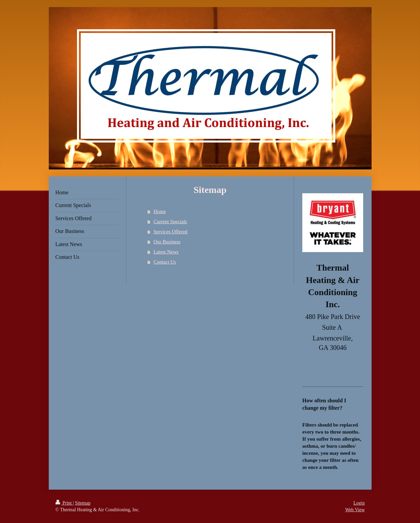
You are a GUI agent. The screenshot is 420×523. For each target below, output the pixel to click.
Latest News (166, 252)
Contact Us (165, 262)
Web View (355, 510)
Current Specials (170, 222)
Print (64, 503)
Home (160, 211)
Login (359, 503)
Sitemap (83, 503)
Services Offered (170, 232)
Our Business (167, 242)
